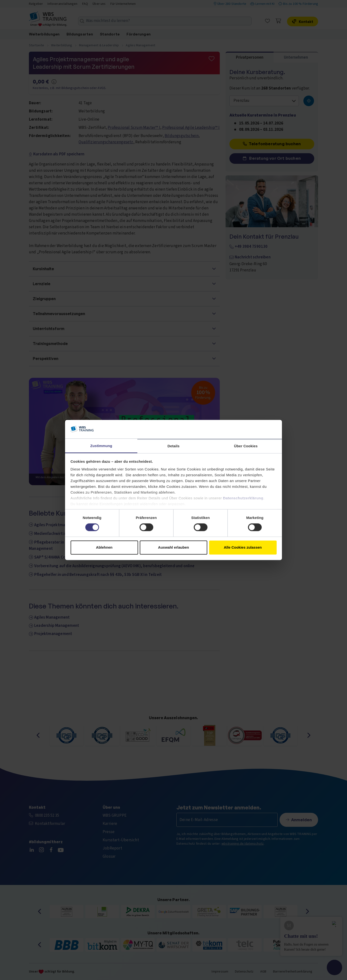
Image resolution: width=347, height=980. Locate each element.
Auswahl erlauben (173, 547)
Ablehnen (104, 547)
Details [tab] (173, 446)
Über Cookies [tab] (246, 446)
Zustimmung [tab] (101, 446)
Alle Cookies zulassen (243, 547)
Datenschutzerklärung (243, 498)
